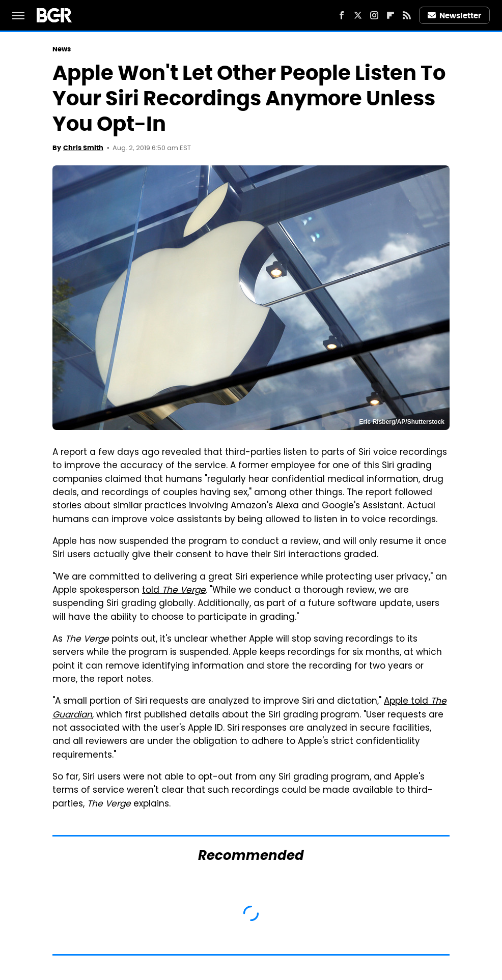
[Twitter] (358, 15)
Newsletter (455, 16)
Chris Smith (83, 148)
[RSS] (407, 15)
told (174, 591)
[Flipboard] (391, 15)
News (62, 49)
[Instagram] (374, 15)
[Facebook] (342, 15)
